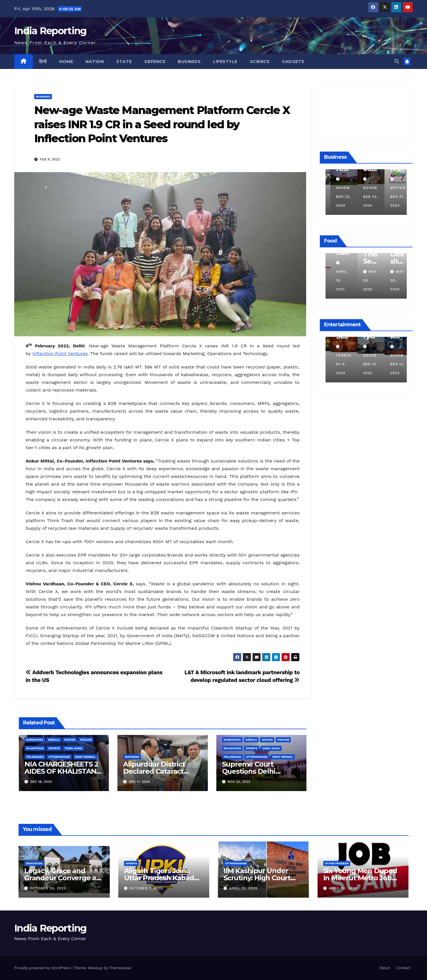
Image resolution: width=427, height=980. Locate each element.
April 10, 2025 (343, 888)
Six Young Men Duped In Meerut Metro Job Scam (360, 878)
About (385, 968)
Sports (54, 748)
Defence (155, 62)
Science (260, 62)
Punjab (86, 740)
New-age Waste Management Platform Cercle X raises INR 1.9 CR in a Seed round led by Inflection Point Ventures (162, 124)
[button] (397, 61)
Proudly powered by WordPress (43, 968)
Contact (403, 968)
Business (189, 62)
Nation (95, 62)
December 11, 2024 (338, 197)
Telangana (35, 757)
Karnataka (35, 740)
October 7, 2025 (146, 888)
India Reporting (50, 31)
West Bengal (85, 757)
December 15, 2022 (392, 364)
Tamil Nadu (74, 748)
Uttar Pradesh (337, 863)
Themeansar (120, 968)
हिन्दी (43, 62)
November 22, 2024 (366, 197)
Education (34, 863)
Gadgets (293, 62)
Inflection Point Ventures (60, 354)
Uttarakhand (59, 757)
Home (66, 62)
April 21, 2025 (243, 888)
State (124, 62)
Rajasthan (35, 748)
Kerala (54, 740)
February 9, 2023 (366, 364)
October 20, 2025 (48, 888)
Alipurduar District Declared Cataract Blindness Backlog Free (162, 771)
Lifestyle (225, 62)
